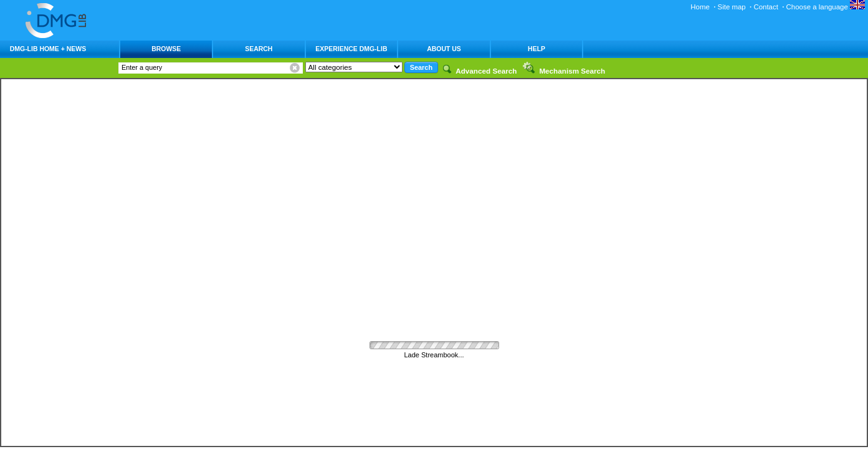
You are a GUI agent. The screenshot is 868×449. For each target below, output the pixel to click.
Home (700, 7)
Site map (732, 7)
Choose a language (826, 7)
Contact (765, 7)
